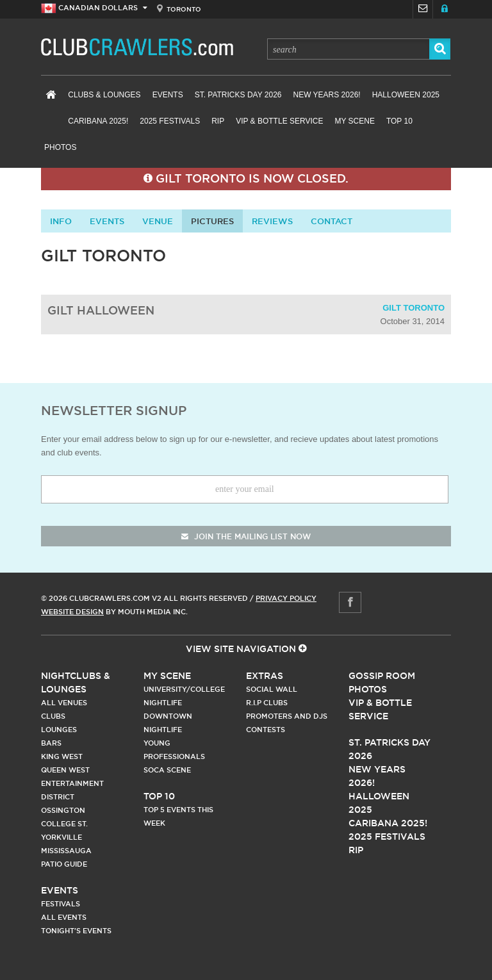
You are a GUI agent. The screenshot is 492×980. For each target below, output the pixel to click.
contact (332, 221)
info (61, 221)
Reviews (272, 221)
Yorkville (61, 837)
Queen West (65, 770)
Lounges (59, 730)
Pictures (212, 221)
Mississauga (66, 851)
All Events (64, 917)
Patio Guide (64, 864)
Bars (51, 743)
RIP (218, 121)
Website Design (72, 612)
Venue (158, 221)
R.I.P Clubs (267, 703)
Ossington (63, 810)
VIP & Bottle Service (279, 121)
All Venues (64, 703)
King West (62, 756)
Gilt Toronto (414, 308)
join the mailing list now (246, 536)
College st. (64, 824)
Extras (265, 676)
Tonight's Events (76, 931)
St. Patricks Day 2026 (238, 95)
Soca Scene (167, 770)
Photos (60, 147)
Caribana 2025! (98, 121)
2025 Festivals (170, 121)
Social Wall (272, 689)
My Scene (354, 121)
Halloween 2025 (406, 95)
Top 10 (399, 121)
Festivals (61, 904)
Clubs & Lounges (104, 95)
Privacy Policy (286, 598)
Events (168, 95)
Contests (266, 730)
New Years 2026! (326, 95)
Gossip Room (382, 676)
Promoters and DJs (287, 716)
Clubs (53, 716)
